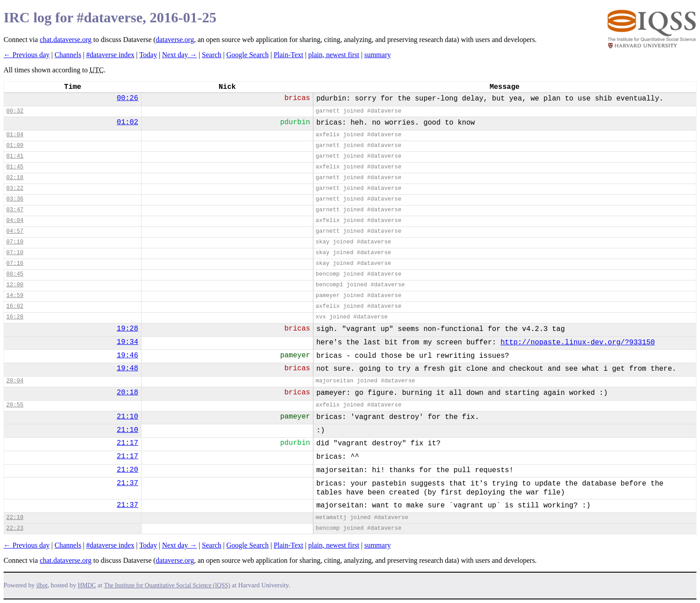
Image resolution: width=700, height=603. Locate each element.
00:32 (15, 111)
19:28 (128, 329)
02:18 (15, 178)
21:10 (128, 417)
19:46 (128, 356)
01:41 (15, 156)
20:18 (128, 393)
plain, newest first (334, 55)
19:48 (128, 368)
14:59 (15, 295)
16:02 (15, 306)
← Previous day (27, 55)
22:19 (15, 517)
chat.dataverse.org (66, 40)
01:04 (15, 135)
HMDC (87, 585)
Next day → (179, 55)
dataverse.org (175, 40)
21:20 (128, 470)
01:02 (128, 122)
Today (148, 55)
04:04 (15, 220)
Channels (68, 55)
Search (212, 55)
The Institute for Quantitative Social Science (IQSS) (167, 585)
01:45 (15, 167)
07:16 (15, 263)
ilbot (42, 585)
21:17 (128, 443)
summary (378, 55)
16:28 (15, 317)
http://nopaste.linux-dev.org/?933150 (578, 343)
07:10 (15, 242)
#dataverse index (110, 55)
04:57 (15, 231)
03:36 (15, 199)
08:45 (15, 274)
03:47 (15, 210)
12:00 (15, 285)
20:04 (15, 381)
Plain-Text (288, 55)
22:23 (15, 528)
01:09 (15, 145)
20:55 (15, 405)
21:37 (128, 483)
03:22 (15, 188)
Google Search (248, 55)
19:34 (128, 342)
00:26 (128, 98)
